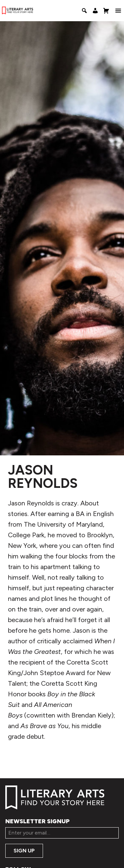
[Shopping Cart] (106, 11)
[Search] (84, 11)
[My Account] (95, 11)
